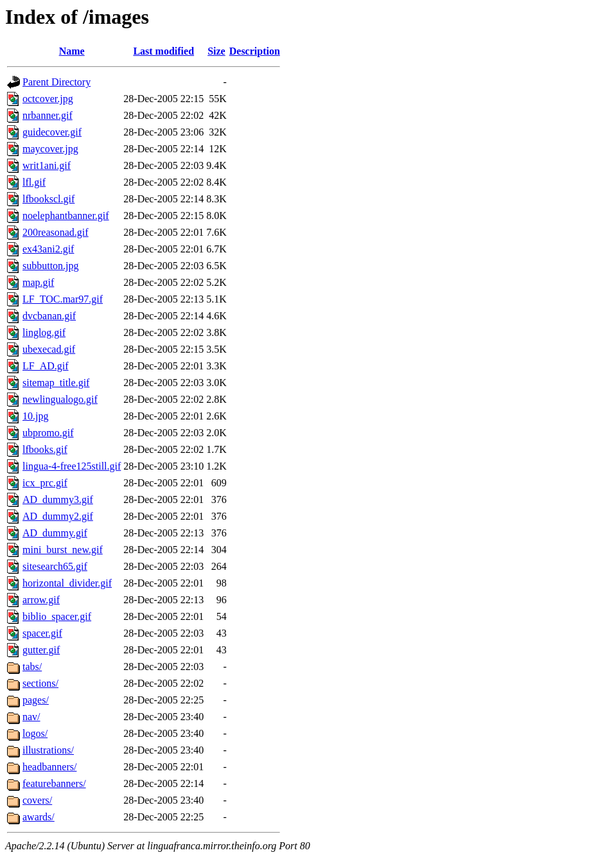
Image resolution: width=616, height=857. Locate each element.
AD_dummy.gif (55, 533)
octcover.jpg (48, 99)
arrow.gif (41, 600)
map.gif (38, 282)
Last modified (163, 51)
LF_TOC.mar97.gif (63, 299)
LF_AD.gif (46, 366)
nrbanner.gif (48, 115)
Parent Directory (57, 82)
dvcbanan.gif (49, 316)
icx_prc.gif (45, 483)
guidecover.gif (52, 132)
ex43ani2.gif (48, 249)
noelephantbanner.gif (66, 216)
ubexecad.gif (49, 349)
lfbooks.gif (45, 449)
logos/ (35, 733)
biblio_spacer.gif (57, 616)
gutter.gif (41, 650)
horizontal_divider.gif (67, 583)
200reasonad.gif (56, 232)
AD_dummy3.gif (58, 499)
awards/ (39, 817)
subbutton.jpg (51, 266)
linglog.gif (44, 332)
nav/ (31, 717)
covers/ (37, 800)
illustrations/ (48, 750)
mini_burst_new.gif (63, 550)
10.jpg (35, 416)
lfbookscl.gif (48, 199)
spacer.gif (42, 633)
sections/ (40, 683)
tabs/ (32, 667)
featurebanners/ (54, 783)
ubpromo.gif (48, 433)
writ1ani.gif (47, 165)
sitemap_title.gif (56, 383)
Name (72, 51)
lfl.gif (34, 182)
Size (216, 51)
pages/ (36, 700)
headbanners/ (49, 767)
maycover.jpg (50, 149)
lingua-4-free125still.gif (72, 466)
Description (255, 51)
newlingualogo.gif (60, 399)
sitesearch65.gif (55, 566)
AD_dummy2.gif (58, 516)
